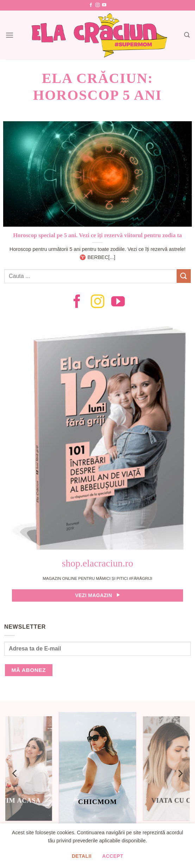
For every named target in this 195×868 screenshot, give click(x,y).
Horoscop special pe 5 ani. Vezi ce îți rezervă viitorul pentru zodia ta (97, 235)
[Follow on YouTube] (104, 5)
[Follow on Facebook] (91, 5)
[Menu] (10, 35)
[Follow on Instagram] (97, 5)
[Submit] (184, 276)
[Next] (180, 773)
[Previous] (15, 773)
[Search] (187, 35)
